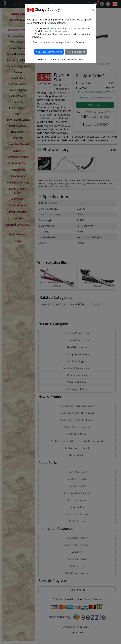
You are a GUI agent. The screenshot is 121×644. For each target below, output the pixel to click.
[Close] (93, 10)
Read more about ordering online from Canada (58, 42)
